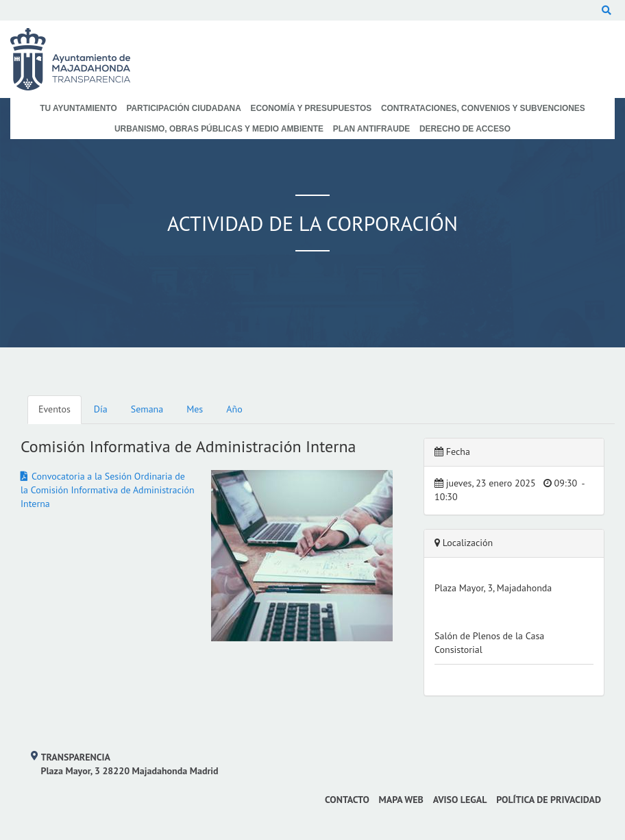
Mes (195, 409)
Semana (147, 409)
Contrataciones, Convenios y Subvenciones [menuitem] (483, 108)
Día (101, 409)
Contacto (347, 800)
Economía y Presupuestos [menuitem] (311, 108)
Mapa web (401, 800)
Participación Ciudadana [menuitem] (183, 108)
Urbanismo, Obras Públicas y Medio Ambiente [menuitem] (219, 129)
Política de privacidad (549, 800)
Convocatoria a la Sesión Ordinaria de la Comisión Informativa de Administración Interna (108, 490)
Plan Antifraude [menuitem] (372, 129)
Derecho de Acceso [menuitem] (465, 129)
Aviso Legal (460, 800)
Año (234, 409)
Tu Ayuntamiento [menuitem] (78, 108)
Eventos (54, 409)
